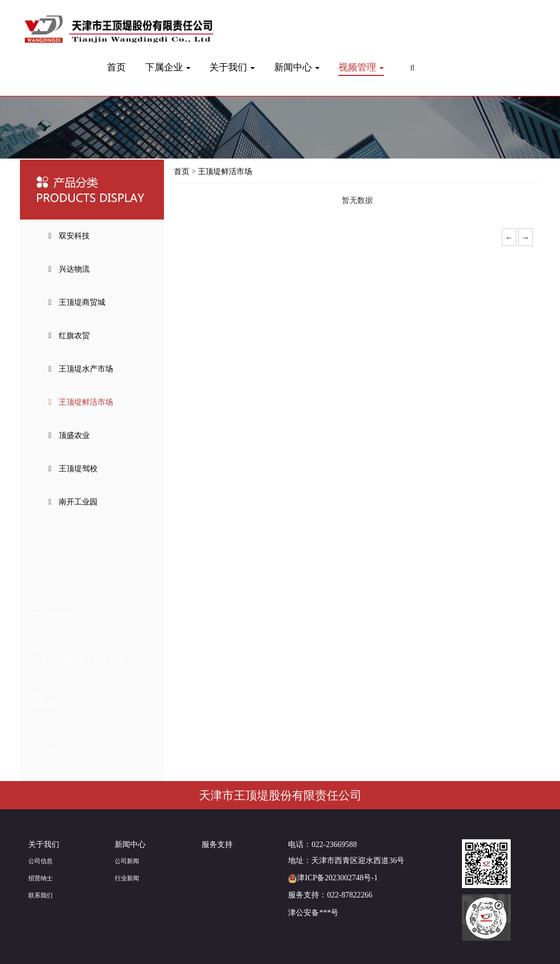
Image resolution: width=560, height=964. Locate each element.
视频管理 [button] (361, 67)
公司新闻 (127, 861)
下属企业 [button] (168, 67)
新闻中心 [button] (297, 67)
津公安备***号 (313, 913)
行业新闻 (127, 878)
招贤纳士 (40, 878)
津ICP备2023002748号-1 (333, 878)
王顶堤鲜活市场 (225, 172)
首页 (116, 67)
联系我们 (40, 895)
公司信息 (40, 861)
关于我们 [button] (232, 67)
